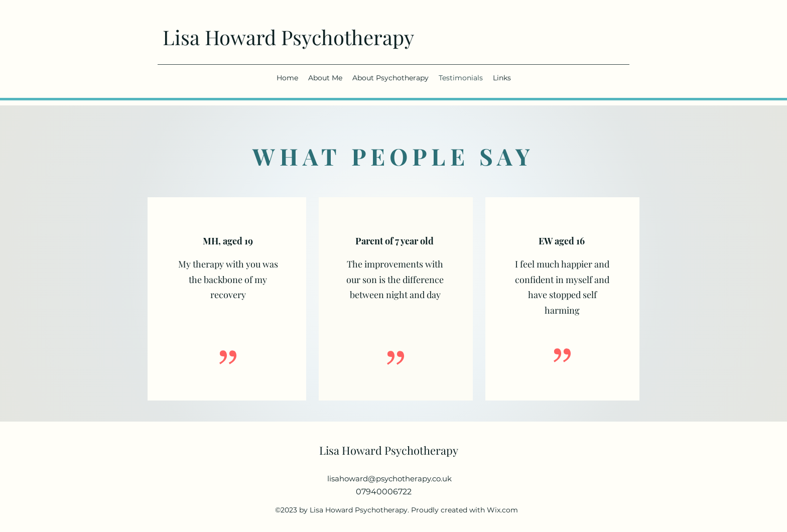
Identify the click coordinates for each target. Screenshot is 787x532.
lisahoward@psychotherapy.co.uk (389, 479)
